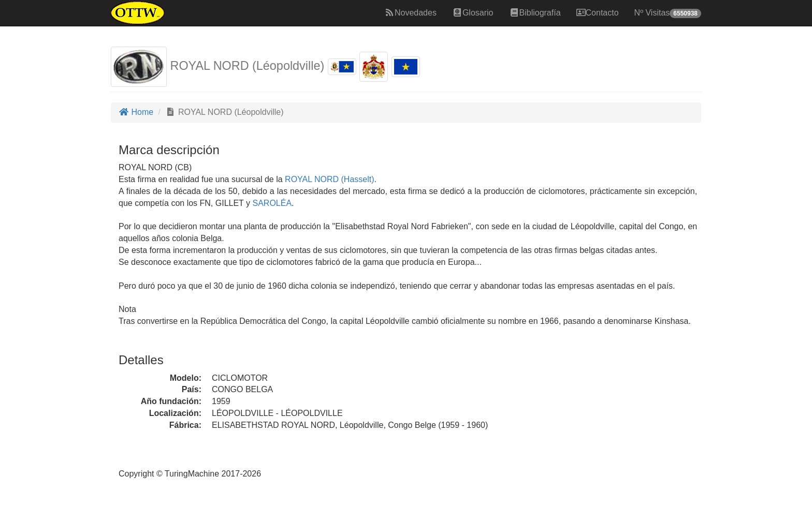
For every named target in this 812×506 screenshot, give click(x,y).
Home (136, 112)
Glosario (473, 13)
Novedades (410, 13)
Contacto (598, 13)
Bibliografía (535, 13)
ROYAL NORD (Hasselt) (329, 179)
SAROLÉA (271, 203)
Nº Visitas (668, 13)
